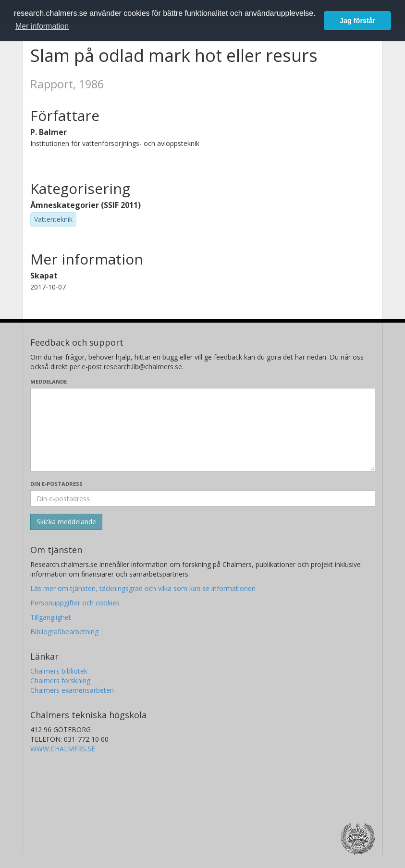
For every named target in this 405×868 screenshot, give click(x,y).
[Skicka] (66, 522)
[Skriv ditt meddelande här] (203, 430)
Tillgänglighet (51, 617)
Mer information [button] (42, 26)
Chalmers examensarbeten (72, 690)
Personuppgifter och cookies (75, 603)
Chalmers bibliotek (59, 671)
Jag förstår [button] (357, 21)
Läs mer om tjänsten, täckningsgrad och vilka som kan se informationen (143, 588)
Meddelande (49, 381)
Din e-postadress (56, 484)
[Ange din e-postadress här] (203, 498)
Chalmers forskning (60, 681)
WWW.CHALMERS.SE (63, 749)
